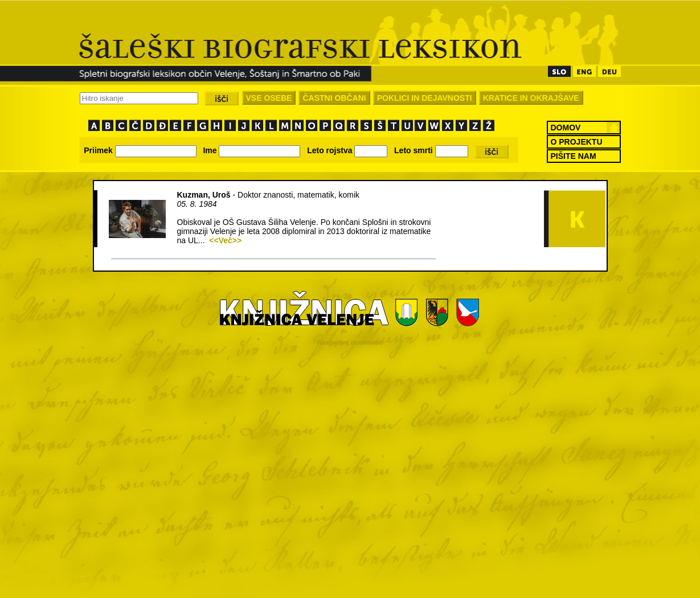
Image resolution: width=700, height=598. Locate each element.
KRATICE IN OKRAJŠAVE (531, 98)
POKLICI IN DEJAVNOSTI (425, 98)
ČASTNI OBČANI (334, 98)
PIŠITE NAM (574, 156)
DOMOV (566, 128)
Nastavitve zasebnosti (350, 342)
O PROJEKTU (577, 142)
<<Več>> (225, 240)
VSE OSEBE (269, 98)
